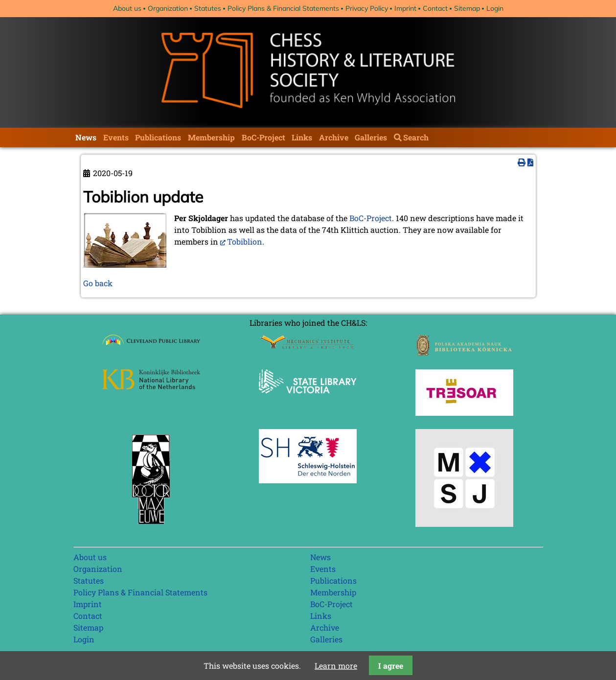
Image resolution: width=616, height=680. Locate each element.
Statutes (208, 8)
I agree (391, 666)
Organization (168, 8)
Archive (334, 137)
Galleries (371, 137)
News (86, 137)
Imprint (405, 8)
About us (127, 8)
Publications (158, 137)
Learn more (336, 666)
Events (116, 137)
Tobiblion (245, 241)
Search (416, 137)
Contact (435, 8)
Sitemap (467, 8)
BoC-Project (263, 137)
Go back (98, 283)
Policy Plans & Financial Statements (283, 8)
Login (495, 8)
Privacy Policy (367, 8)
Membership (211, 137)
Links (302, 137)
